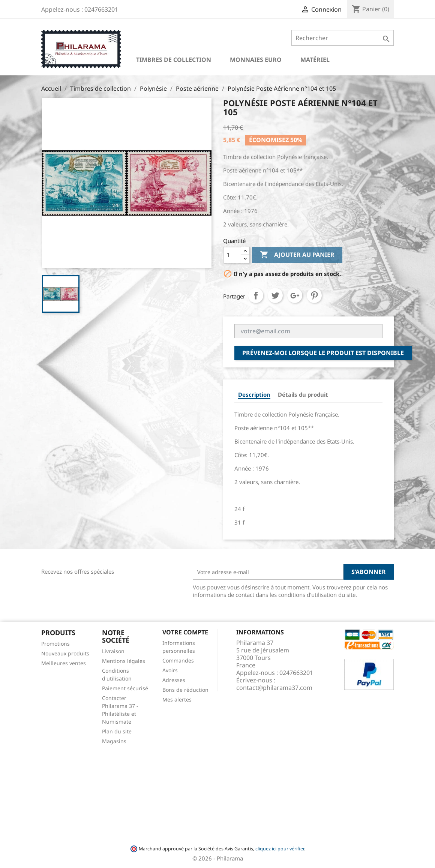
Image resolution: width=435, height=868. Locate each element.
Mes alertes (177, 699)
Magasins (114, 741)
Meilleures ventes (64, 663)
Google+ (295, 295)
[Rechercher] (343, 38)
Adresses (174, 680)
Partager (256, 295)
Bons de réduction (185, 690)
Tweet (275, 295)
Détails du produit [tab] (303, 394)
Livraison (113, 651)
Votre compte (185, 632)
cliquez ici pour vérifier (280, 849)
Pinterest (314, 295)
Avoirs (170, 670)
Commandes (178, 660)
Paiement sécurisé (125, 688)
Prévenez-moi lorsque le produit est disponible (323, 353)
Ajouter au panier (297, 255)
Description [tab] (254, 394)
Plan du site (117, 731)
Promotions (55, 644)
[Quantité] (232, 255)
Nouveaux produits (65, 653)
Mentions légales (124, 661)
